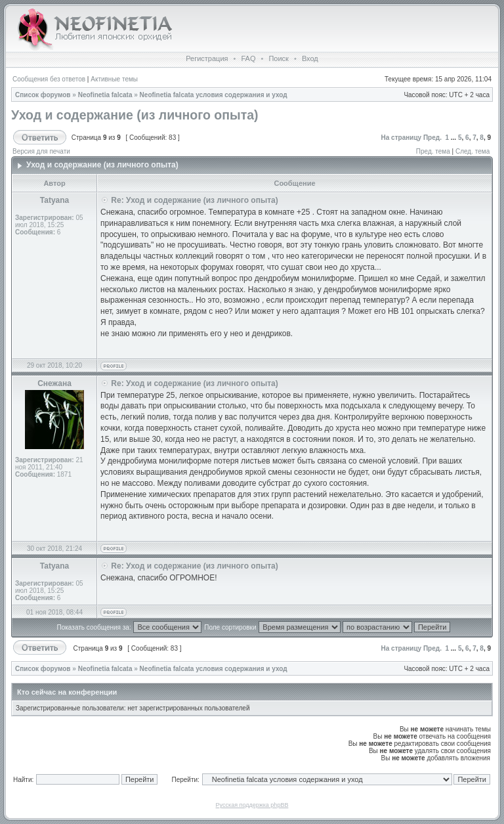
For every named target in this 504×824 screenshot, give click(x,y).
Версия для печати (41, 151)
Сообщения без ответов (49, 79)
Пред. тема (433, 151)
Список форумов (43, 95)
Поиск (278, 58)
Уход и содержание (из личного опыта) (135, 115)
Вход (310, 58)
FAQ (248, 58)
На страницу (402, 138)
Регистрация (207, 58)
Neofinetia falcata (105, 95)
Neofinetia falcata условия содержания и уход (214, 95)
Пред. (432, 138)
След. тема (472, 151)
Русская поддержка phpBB (252, 805)
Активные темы (114, 79)
